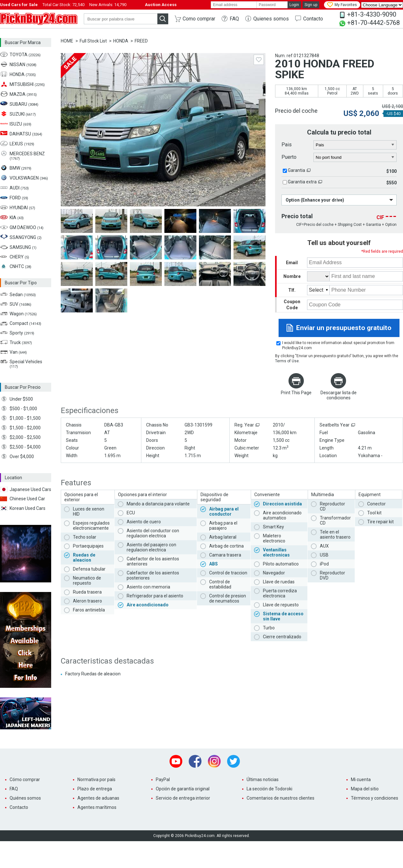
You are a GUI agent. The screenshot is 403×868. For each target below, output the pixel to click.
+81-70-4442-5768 (373, 23)
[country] (355, 145)
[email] (234, 5)
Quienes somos (271, 19)
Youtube (176, 761)
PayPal (163, 780)
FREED (141, 41)
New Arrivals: (108, 5)
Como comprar (199, 19)
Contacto (313, 19)
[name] (366, 276)
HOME (67, 41)
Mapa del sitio (365, 789)
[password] (272, 5)
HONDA (121, 41)
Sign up (311, 5)
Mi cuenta (361, 780)
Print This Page (296, 393)
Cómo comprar (25, 780)
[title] (318, 276)
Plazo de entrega (95, 789)
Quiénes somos (25, 798)
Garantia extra (302, 182)
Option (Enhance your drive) (315, 200)
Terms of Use (287, 361)
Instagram (214, 761)
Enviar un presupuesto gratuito (344, 328)
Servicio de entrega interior (183, 798)
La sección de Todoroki (269, 789)
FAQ (234, 19)
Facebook (195, 761)
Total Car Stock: (63, 5)
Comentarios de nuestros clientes (281, 798)
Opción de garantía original (183, 789)
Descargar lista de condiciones (339, 395)
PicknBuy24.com (39, 19)
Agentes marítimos (97, 807)
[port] (355, 157)
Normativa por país (96, 780)
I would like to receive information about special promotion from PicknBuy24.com (338, 345)
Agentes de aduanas (98, 798)
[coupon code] (355, 305)
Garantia (296, 170)
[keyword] (121, 19)
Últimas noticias (263, 780)
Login (294, 5)
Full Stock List (93, 41)
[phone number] (366, 290)
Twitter (233, 761)
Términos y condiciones (375, 798)
